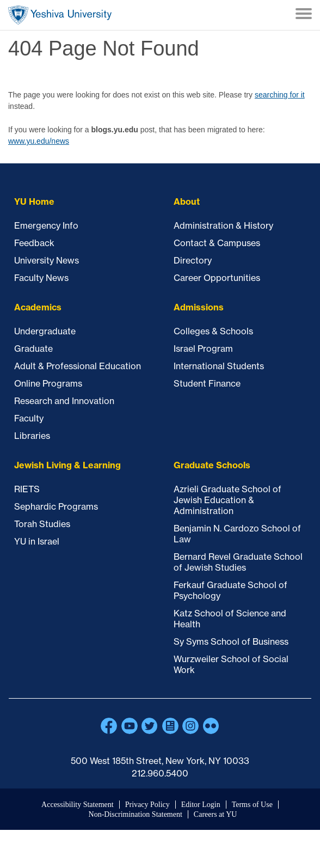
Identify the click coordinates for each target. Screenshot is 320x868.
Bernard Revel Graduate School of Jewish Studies (238, 562)
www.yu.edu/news (39, 141)
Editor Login (201, 805)
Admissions (199, 307)
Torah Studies (42, 524)
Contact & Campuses (217, 243)
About (187, 201)
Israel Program (203, 349)
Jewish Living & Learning (67, 465)
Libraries (32, 436)
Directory (193, 260)
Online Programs (48, 383)
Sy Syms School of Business (231, 641)
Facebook (109, 726)
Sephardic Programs (56, 506)
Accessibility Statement (78, 805)
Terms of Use (252, 805)
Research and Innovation (64, 401)
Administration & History (223, 225)
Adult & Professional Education (78, 366)
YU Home (34, 201)
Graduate (33, 349)
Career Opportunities (217, 278)
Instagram (190, 726)
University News (47, 260)
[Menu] (304, 15)
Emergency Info (46, 225)
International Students (219, 366)
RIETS (27, 489)
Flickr (211, 726)
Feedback (34, 243)
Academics (38, 307)
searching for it (280, 95)
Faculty (29, 418)
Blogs (170, 726)
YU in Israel (37, 541)
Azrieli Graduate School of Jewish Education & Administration (227, 500)
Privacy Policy (147, 805)
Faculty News (41, 278)
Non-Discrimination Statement (136, 814)
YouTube (130, 726)
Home (60, 15)
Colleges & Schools (213, 331)
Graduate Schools (212, 465)
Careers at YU (216, 814)
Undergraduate (45, 331)
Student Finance (207, 383)
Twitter (150, 726)
